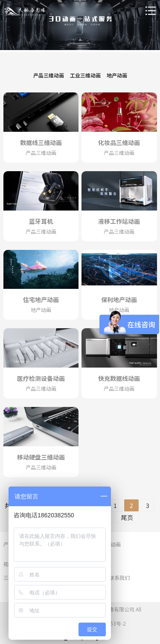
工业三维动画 (85, 75)
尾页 (127, 517)
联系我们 (119, 577)
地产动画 (117, 75)
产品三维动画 (49, 75)
